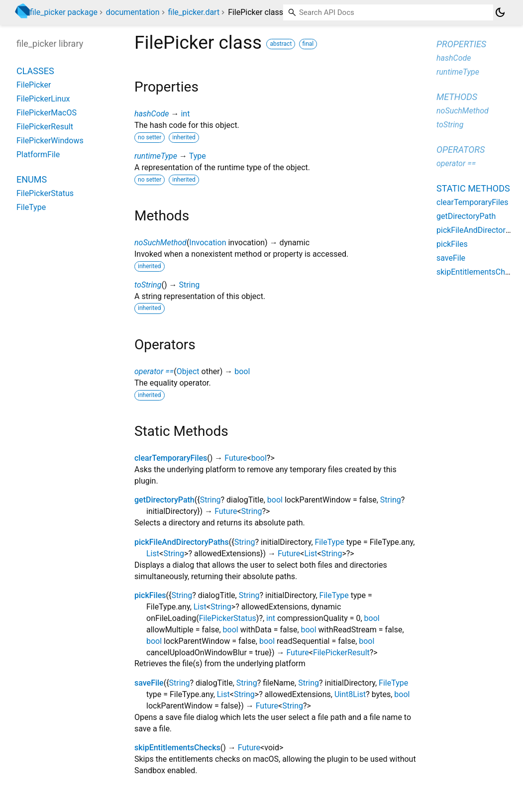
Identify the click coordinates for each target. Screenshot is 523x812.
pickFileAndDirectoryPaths (182, 542)
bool (242, 371)
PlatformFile (38, 154)
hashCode (152, 114)
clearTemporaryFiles (171, 458)
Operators (461, 150)
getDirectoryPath (164, 500)
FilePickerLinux (43, 99)
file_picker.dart (194, 12)
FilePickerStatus (228, 618)
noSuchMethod (160, 243)
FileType (330, 542)
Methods (457, 97)
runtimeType (156, 156)
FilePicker (34, 85)
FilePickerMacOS (47, 113)
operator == (154, 371)
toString (148, 285)
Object (188, 371)
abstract (281, 44)
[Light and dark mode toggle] (500, 12)
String (189, 285)
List (153, 554)
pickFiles (150, 595)
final (308, 44)
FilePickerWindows (50, 141)
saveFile (149, 683)
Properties (461, 44)
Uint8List (350, 694)
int (185, 114)
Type (198, 156)
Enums (32, 179)
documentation (133, 12)
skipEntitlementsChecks (177, 748)
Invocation (208, 243)
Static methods (473, 188)
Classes (35, 71)
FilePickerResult (341, 653)
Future (236, 458)
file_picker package (64, 12)
